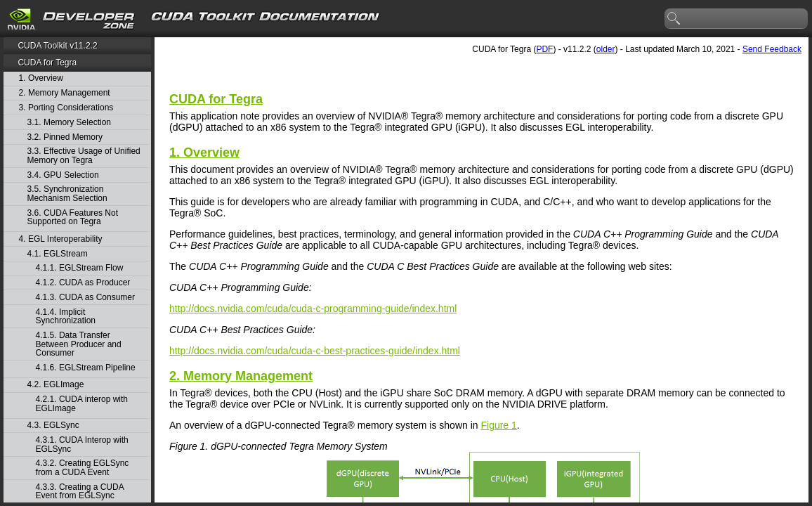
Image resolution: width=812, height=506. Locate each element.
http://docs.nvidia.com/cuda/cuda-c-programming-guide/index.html (313, 309)
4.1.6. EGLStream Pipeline (86, 368)
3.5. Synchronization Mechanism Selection (67, 194)
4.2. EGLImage (56, 385)
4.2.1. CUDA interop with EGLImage (82, 404)
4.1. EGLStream (58, 254)
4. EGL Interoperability (61, 239)
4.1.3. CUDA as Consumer (85, 298)
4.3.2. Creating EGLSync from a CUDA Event (83, 468)
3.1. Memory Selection (69, 123)
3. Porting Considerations (66, 108)
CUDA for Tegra (47, 63)
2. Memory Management (65, 93)
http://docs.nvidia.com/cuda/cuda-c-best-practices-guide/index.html (315, 351)
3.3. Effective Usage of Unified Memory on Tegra (84, 156)
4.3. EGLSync (53, 426)
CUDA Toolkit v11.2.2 (57, 46)
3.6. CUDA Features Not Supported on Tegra (73, 218)
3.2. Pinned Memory (65, 137)
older (606, 49)
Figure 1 (498, 425)
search (674, 19)
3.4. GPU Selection (63, 175)
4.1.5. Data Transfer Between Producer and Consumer (79, 344)
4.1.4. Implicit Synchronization (66, 317)
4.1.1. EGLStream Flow (80, 268)
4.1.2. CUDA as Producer (83, 283)
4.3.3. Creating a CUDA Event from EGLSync (80, 492)
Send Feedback (772, 49)
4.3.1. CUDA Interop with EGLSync (82, 445)
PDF (544, 49)
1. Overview (41, 78)
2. (241, 376)
